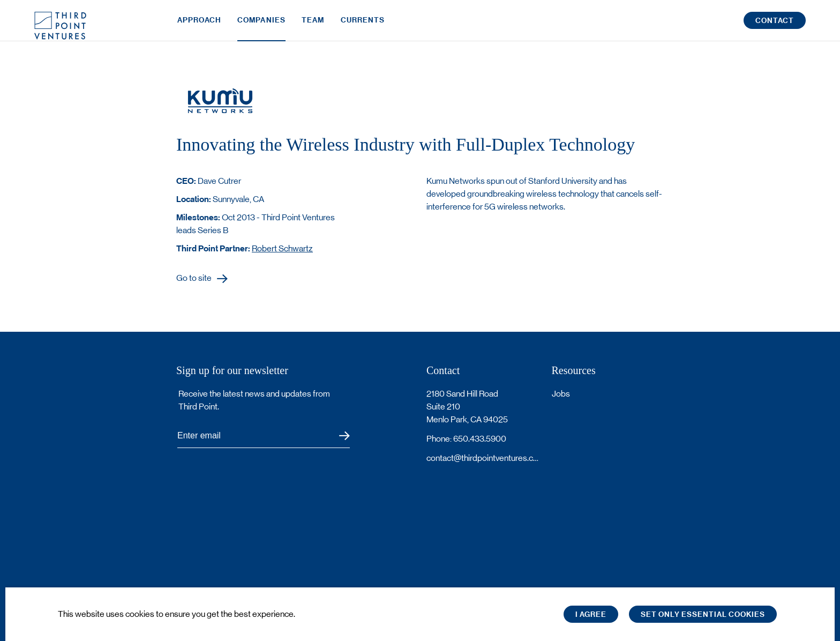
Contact (775, 26)
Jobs (561, 394)
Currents (363, 25)
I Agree (591, 614)
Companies (261, 25)
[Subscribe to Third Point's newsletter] (264, 436)
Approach (199, 25)
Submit (338, 436)
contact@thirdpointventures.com (483, 458)
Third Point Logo (60, 26)
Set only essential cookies (703, 614)
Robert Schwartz (282, 248)
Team (313, 25)
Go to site (194, 278)
